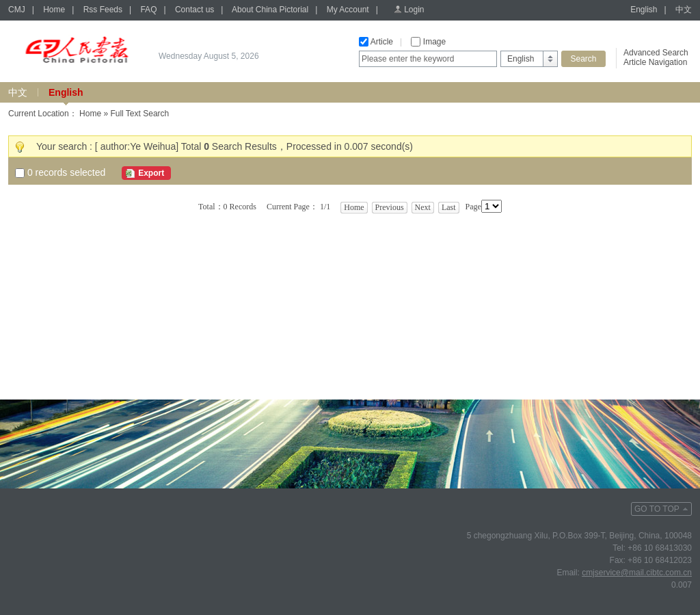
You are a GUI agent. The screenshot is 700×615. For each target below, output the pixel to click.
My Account (348, 10)
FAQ (148, 10)
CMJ (17, 10)
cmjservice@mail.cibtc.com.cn (637, 573)
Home (54, 10)
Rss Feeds (103, 10)
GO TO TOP (657, 509)
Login (414, 10)
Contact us (194, 10)
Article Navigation (655, 62)
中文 (684, 10)
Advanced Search (656, 53)
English (644, 10)
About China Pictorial (270, 10)
